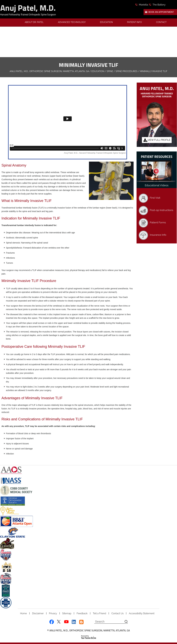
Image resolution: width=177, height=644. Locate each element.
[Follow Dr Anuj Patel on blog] (81, 622)
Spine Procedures (127, 71)
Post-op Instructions (162, 210)
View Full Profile (159, 140)
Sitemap (67, 613)
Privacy (53, 613)
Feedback (82, 613)
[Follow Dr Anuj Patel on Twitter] (59, 622)
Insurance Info (158, 235)
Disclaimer (38, 613)
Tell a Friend (99, 613)
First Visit (155, 198)
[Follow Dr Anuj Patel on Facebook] (51, 622)
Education (106, 22)
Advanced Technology (72, 22)
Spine (110, 71)
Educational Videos (157, 185)
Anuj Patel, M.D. (157, 88)
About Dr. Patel (34, 22)
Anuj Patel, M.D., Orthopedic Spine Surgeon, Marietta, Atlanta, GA (49, 71)
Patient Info (134, 22)
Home (23, 613)
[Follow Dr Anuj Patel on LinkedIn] (74, 622)
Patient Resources (157, 156)
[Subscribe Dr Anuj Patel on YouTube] (66, 622)
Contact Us (118, 613)
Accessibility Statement (142, 613)
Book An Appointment (161, 12)
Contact (161, 22)
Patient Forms (158, 222)
